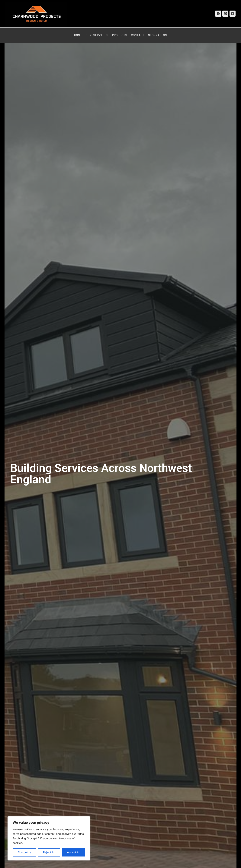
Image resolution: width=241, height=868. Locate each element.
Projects (120, 35)
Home (78, 35)
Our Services (97, 35)
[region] (49, 838)
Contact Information (149, 35)
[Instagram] (225, 14)
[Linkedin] (233, 14)
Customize (25, 852)
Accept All (74, 852)
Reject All (49, 852)
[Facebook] (218, 14)
